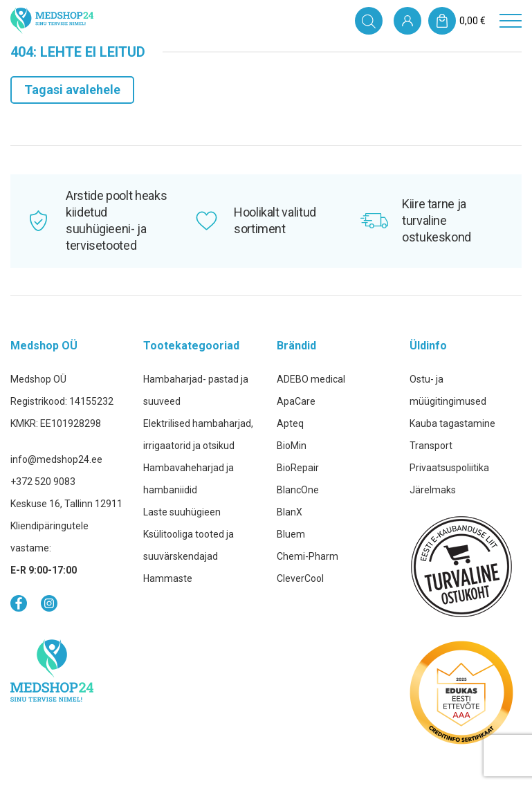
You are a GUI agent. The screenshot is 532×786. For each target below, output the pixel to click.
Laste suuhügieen (182, 512)
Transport (431, 446)
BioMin (292, 446)
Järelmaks (433, 490)
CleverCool (300, 578)
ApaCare (296, 401)
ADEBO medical (311, 379)
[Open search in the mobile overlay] (369, 21)
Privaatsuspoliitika (449, 468)
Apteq (290, 423)
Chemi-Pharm (308, 556)
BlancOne (298, 490)
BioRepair (298, 468)
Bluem (291, 534)
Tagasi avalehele (72, 90)
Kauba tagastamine (452, 423)
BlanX (290, 512)
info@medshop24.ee (56, 459)
